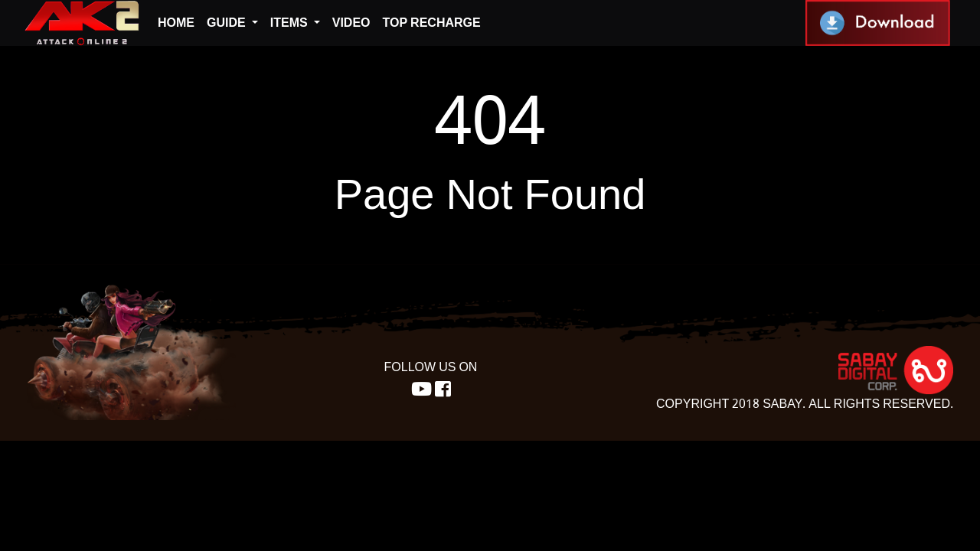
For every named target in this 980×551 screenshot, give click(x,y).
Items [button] (291, 23)
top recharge (432, 23)
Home (176, 23)
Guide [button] (228, 23)
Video (351, 23)
